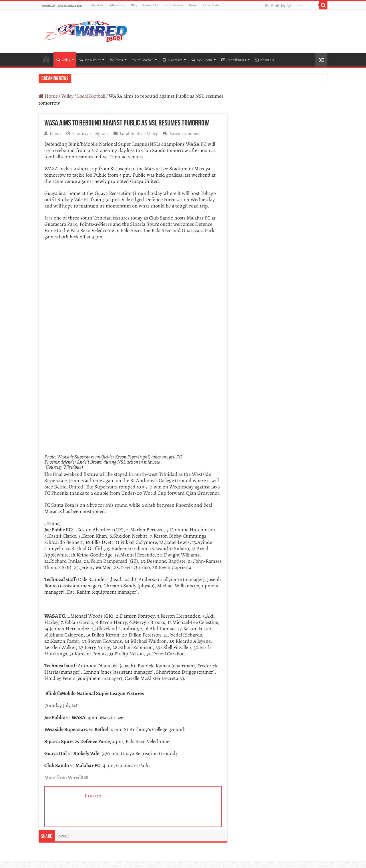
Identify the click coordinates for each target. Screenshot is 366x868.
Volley (63, 60)
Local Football (91, 96)
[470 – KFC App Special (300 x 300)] (133, 288)
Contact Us (151, 5)
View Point (90, 60)
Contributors (174, 5)
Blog (134, 5)
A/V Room (202, 60)
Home (193, 5)
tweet (63, 836)
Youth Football (143, 60)
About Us (97, 5)
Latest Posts (211, 5)
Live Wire (172, 60)
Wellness (116, 60)
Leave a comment (185, 133)
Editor (55, 133)
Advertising (117, 5)
